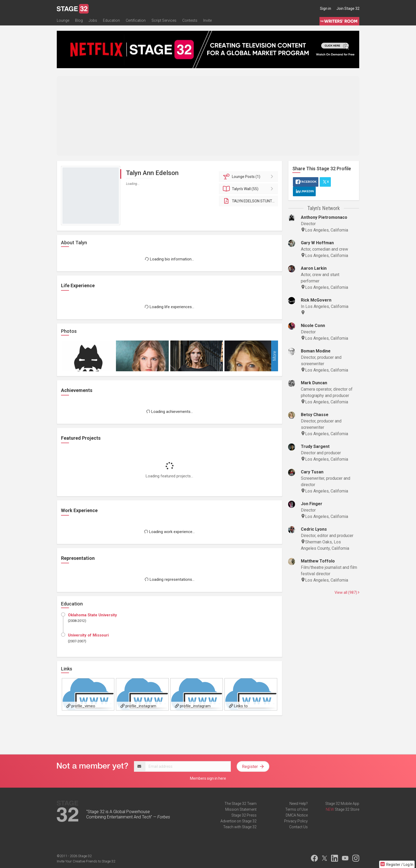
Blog (79, 20)
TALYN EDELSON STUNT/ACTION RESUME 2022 (250, 201)
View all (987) (347, 592)
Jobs (93, 20)
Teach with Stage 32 (240, 827)
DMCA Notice (297, 815)
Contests (190, 20)
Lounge (63, 20)
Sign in (326, 8)
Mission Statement (241, 809)
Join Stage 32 (348, 8)
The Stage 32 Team (241, 804)
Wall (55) (249, 189)
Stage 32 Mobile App (342, 804)
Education (111, 20)
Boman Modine (316, 351)
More (274, 356)
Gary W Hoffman (317, 243)
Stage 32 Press (244, 815)
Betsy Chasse (315, 415)
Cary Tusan (312, 472)
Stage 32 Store (347, 809)
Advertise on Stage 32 (239, 821)
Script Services (164, 20)
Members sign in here (208, 778)
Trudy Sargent (315, 446)
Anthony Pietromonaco (324, 217)
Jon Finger (312, 504)
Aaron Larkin (314, 268)
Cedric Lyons (314, 529)
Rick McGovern (316, 300)
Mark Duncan (314, 383)
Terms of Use (296, 809)
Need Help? (299, 804)
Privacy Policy (296, 821)
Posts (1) (249, 177)
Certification (136, 20)
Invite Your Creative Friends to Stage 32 (86, 861)
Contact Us (298, 827)
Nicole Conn (313, 326)
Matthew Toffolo (318, 561)
